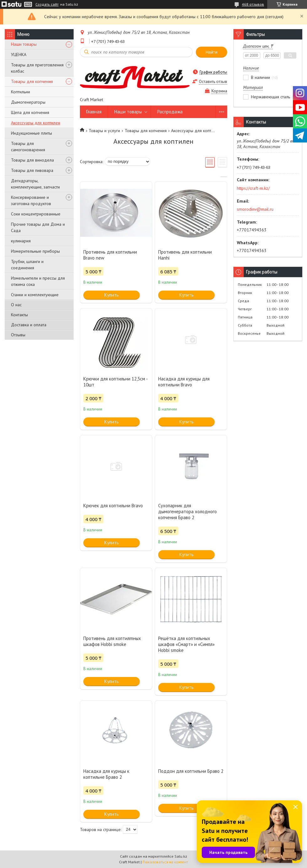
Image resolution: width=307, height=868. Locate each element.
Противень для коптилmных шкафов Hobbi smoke (112, 641)
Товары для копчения (32, 81)
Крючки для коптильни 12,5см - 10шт (115, 382)
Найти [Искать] (211, 52)
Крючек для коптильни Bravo (113, 506)
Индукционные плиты (31, 133)
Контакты (19, 315)
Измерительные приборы (35, 251)
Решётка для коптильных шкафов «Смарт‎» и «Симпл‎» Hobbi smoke (186, 644)
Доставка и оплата (29, 325)
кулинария (21, 241)
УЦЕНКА (19, 54)
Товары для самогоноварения (28, 147)
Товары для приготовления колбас (37, 68)
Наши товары (24, 44)
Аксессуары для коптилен (36, 123)
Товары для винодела (32, 160)
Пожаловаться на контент (165, 862)
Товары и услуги (104, 131)
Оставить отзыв (213, 82)
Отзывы (18, 335)
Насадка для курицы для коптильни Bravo (184, 382)
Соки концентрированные (36, 214)
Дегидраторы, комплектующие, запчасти (35, 184)
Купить (112, 295)
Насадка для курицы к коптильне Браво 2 (106, 774)
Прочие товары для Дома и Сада (38, 227)
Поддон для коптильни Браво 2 (191, 771)
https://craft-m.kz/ (253, 188)
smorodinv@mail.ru (255, 209)
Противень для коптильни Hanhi (185, 255)
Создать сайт (47, 4)
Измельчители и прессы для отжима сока (38, 281)
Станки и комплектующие (35, 295)
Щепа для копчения (30, 112)
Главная (94, 112)
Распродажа (170, 112)
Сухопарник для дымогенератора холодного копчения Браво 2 (187, 512)
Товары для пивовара (32, 170)
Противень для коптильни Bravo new (110, 255)
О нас (16, 305)
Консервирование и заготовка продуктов (31, 200)
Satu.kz (181, 856)
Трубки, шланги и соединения (27, 265)
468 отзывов (253, 4)
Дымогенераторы (28, 102)
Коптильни (21, 92)
